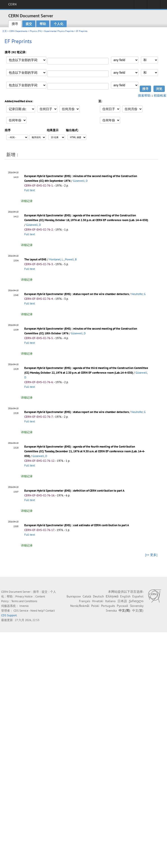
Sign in (141, 6)
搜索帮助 (144, 95)
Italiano (110, 601)
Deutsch (98, 596)
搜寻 (15, 24)
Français (85, 601)
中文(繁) (138, 610)
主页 (5, 31)
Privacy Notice (24, 596)
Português (108, 606)
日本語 (122, 601)
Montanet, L (56, 259)
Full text (30, 190)
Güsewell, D (80, 181)
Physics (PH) (36, 31)
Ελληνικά (112, 596)
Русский (122, 606)
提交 (29, 24)
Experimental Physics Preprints (59, 31)
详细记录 (27, 201)
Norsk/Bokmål (80, 606)
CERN (12, 4)
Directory (154, 6)
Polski (95, 606)
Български (74, 596)
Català (87, 596)
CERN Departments (18, 31)
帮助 (43, 24)
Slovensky (137, 606)
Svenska (111, 610)
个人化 (59, 24)
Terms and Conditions (24, 601)
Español (138, 596)
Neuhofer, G (138, 294)
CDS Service (21, 611)
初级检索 (160, 95)
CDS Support (9, 615)
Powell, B (71, 259)
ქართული (136, 601)
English (125, 596)
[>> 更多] (151, 555)
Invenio (24, 606)
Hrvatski (98, 601)
